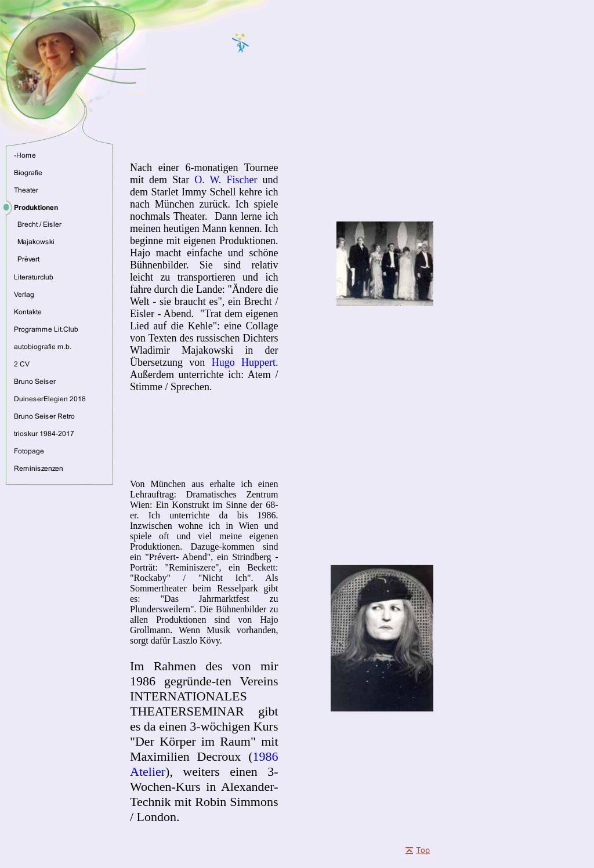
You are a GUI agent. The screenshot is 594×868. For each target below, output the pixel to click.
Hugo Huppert (244, 362)
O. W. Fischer (226, 180)
